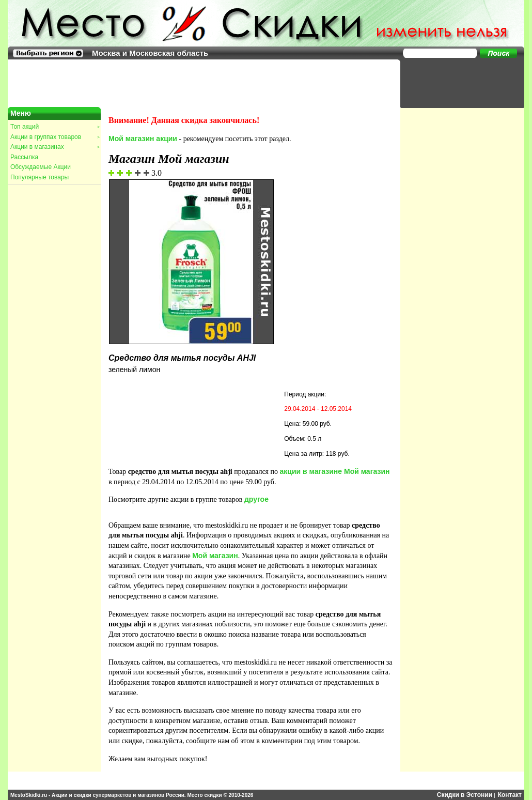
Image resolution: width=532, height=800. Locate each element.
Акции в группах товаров (55, 137)
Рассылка (24, 157)
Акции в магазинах (55, 147)
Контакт (510, 795)
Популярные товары (40, 177)
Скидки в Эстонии (465, 795)
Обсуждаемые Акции (41, 167)
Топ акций (55, 127)
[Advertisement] (457, 83)
